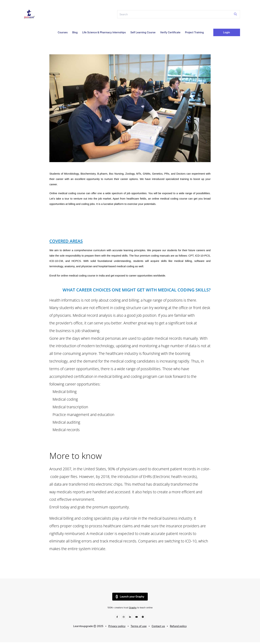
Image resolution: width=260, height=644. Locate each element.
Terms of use (139, 628)
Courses (63, 32)
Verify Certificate (170, 32)
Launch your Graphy (130, 598)
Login (227, 32)
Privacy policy (117, 628)
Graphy (133, 609)
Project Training (194, 32)
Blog (75, 32)
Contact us (158, 628)
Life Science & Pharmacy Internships (104, 32)
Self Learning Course (143, 32)
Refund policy (178, 628)
